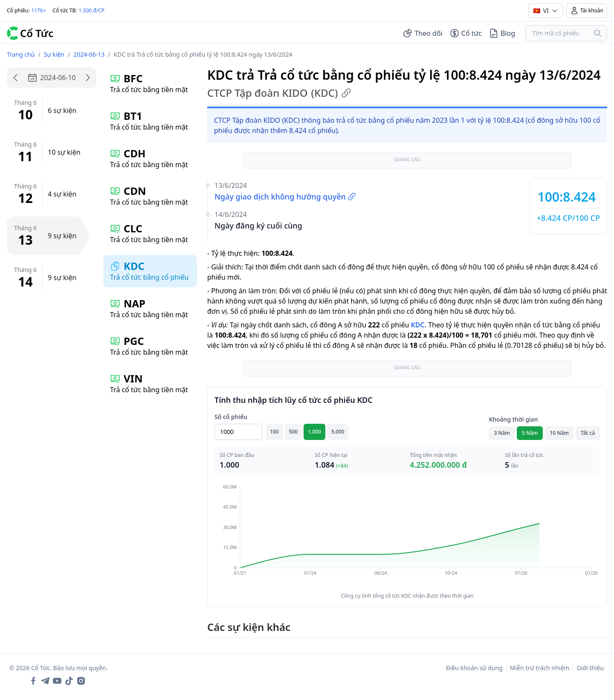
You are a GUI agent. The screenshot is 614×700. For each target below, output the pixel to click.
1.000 (314, 432)
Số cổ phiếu (231, 417)
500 (294, 432)
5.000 (338, 432)
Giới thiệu (590, 668)
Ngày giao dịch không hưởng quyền (285, 197)
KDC (417, 325)
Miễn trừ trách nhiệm (540, 668)
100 (274, 432)
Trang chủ (21, 54)
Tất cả (588, 433)
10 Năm (559, 433)
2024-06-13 (89, 54)
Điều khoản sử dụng (474, 668)
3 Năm (502, 433)
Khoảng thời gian (513, 419)
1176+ (38, 10)
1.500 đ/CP (92, 10)
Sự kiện (54, 54)
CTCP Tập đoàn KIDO (279, 93)
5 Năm (530, 433)
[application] (407, 536)
